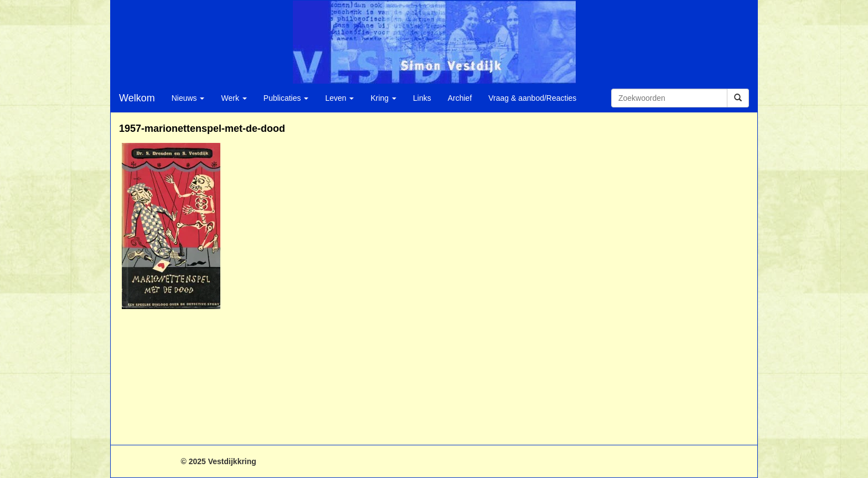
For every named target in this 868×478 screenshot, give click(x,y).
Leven (339, 98)
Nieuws (188, 98)
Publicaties (286, 98)
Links (422, 98)
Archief (460, 98)
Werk (234, 98)
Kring (383, 98)
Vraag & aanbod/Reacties (532, 98)
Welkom (137, 98)
